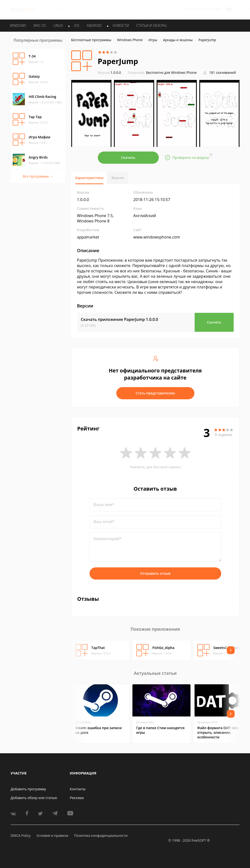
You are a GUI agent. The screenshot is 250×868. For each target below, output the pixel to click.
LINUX (58, 25)
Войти (192, 9)
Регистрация (211, 9)
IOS (77, 25)
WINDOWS (18, 25)
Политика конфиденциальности (101, 835)
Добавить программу (28, 789)
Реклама (77, 798)
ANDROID (94, 25)
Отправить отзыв (155, 573)
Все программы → (38, 176)
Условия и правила (52, 835)
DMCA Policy (21, 835)
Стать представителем (155, 393)
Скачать (128, 157)
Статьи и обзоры (152, 25)
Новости (121, 25)
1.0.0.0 (110, 72)
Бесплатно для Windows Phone (171, 72)
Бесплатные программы (91, 40)
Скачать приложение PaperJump (120, 319)
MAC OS (40, 25)
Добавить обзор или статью (34, 798)
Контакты (78, 789)
